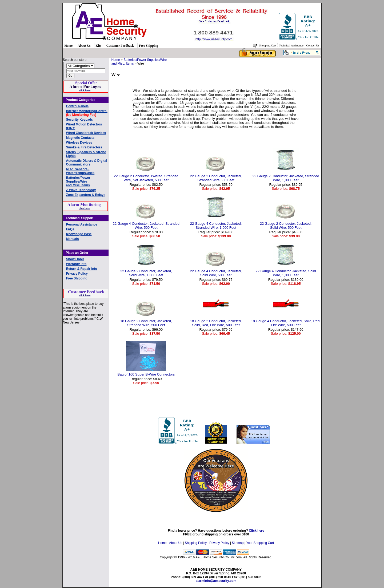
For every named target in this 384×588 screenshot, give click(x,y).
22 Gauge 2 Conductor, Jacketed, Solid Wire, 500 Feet (286, 226)
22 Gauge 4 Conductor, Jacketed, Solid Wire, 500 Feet (216, 273)
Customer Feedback (120, 46)
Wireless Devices (79, 143)
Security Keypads (80, 120)
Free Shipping (149, 46)
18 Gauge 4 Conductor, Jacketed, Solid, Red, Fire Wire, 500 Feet (286, 323)
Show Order (75, 259)
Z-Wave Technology (81, 190)
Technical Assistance (292, 45)
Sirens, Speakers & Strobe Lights (86, 154)
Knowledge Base (79, 234)
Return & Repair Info (82, 269)
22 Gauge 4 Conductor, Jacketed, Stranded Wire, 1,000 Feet (216, 226)
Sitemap (238, 543)
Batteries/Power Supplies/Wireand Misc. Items (78, 181)
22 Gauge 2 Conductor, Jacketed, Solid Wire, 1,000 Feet (146, 273)
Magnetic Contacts (80, 138)
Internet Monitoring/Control (87, 113)
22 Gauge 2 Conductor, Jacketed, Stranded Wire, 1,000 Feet (286, 178)
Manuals (73, 239)
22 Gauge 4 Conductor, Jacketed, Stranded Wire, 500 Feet (146, 226)
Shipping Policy (196, 543)
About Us (84, 46)
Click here (256, 531)
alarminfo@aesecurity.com (216, 581)
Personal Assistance (82, 224)
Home (69, 46)
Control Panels (77, 106)
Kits (99, 46)
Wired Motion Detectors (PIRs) (84, 126)
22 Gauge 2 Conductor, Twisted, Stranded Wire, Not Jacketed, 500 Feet (146, 178)
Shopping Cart (268, 45)
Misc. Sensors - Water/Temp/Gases (80, 171)
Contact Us (313, 45)
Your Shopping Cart (260, 543)
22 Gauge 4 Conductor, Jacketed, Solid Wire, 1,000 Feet (286, 273)
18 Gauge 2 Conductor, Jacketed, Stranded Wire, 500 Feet (146, 323)
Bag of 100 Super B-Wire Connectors (146, 374)
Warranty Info (76, 264)
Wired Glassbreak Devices (86, 133)
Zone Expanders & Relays (86, 195)
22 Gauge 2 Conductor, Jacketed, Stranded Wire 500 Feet (216, 178)
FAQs (70, 229)
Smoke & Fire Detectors (84, 147)
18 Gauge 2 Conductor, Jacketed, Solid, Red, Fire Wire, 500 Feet (216, 323)
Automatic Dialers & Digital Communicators (87, 163)
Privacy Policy (77, 274)
